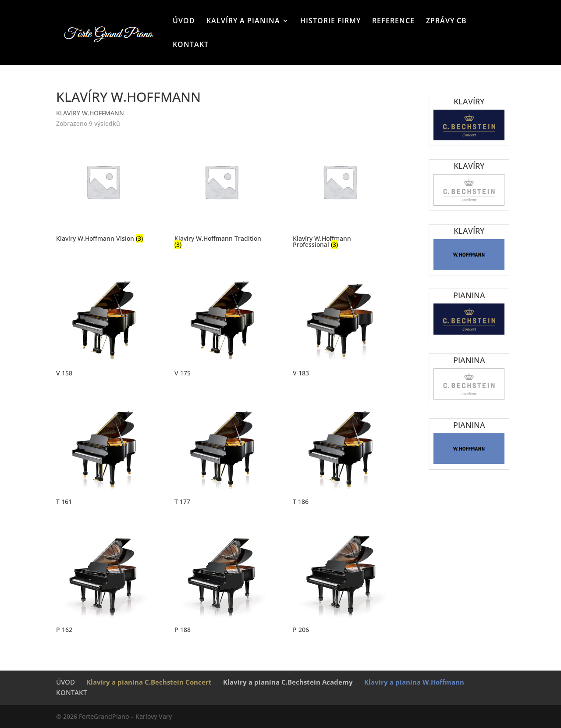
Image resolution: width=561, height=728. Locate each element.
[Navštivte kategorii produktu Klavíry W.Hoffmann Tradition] (221, 193)
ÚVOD (184, 21)
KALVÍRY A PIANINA (243, 21)
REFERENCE (393, 21)
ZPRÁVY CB (446, 21)
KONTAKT (191, 45)
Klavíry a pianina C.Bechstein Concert (149, 682)
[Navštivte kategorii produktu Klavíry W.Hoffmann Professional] (340, 193)
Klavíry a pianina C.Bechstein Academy (288, 682)
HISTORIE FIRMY (330, 21)
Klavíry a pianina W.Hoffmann (414, 682)
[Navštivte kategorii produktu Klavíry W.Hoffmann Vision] (103, 190)
